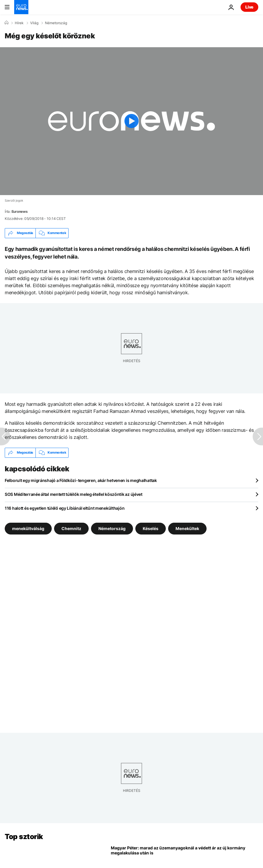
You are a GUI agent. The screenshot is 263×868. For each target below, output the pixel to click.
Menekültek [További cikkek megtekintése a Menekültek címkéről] (187, 528)
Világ (34, 23)
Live (249, 7)
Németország (56, 23)
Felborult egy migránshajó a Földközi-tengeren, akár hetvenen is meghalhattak (81, 480)
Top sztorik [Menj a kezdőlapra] (24, 837)
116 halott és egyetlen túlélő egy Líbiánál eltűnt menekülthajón (65, 508)
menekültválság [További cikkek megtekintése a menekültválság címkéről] (28, 528)
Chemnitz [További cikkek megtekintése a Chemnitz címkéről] (71, 528)
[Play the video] (131, 121)
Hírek (19, 23)
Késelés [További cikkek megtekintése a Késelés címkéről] (151, 528)
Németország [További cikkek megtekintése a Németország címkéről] (112, 528)
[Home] (7, 23)
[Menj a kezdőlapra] (21, 7)
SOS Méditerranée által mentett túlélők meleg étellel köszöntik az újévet (74, 494)
